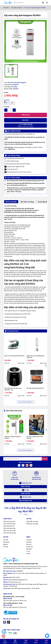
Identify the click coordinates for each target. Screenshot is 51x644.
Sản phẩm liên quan (14, 411)
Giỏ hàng (6, 547)
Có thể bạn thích (12, 331)
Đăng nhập (6, 542)
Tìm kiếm (6, 540)
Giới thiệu (29, 542)
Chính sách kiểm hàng (9, 524)
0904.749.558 (25, 487)
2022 (12, 103)
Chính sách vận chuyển (9, 531)
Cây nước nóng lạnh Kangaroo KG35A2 (13, 437)
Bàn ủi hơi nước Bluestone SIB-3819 (14, 356)
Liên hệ (28, 554)
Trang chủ (29, 540)
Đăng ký (5, 544)
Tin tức (28, 551)
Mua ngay (26, 120)
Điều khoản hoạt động (32, 524)
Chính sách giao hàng (9, 521)
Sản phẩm (29, 549)
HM (6, 103)
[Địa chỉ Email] (25, 459)
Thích (7, 363)
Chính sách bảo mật (9, 526)
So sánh (21, 363)
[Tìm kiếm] (43, 3)
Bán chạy (29, 544)
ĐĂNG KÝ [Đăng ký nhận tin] (45, 459)
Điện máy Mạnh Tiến (26, 501)
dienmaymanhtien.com (15, 582)
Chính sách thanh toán (9, 528)
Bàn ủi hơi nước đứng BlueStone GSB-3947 (36, 357)
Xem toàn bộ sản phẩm (25, 402)
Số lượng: (7, 107)
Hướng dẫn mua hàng (32, 521)
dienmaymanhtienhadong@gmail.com (17, 580)
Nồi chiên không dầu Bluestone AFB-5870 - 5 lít (13, 389)
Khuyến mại (30, 547)
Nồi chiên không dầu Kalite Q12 (35, 388)
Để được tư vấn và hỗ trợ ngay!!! (25, 125)
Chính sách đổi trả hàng (10, 533)
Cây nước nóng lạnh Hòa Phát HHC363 (35, 437)
